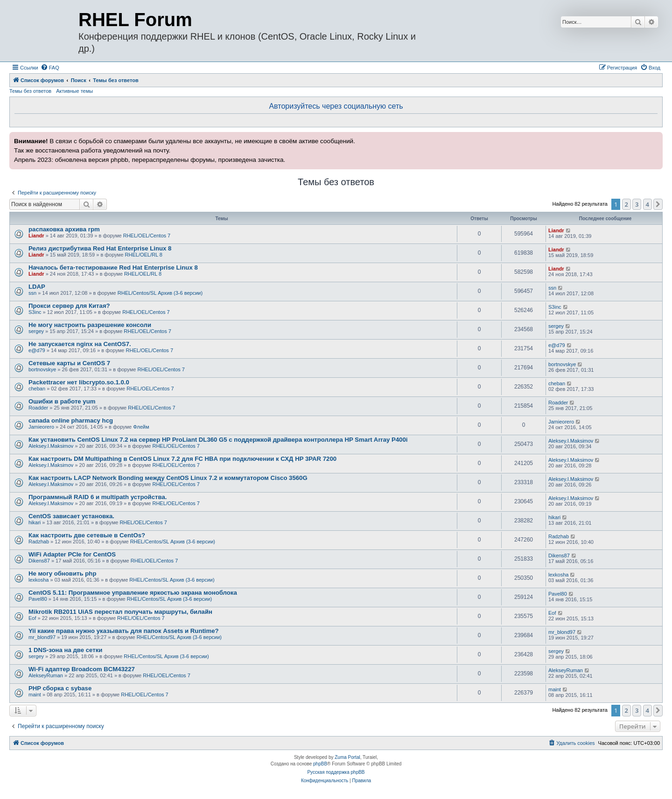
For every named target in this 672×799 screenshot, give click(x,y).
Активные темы (74, 91)
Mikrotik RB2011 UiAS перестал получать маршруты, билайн (120, 612)
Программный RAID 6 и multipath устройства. (98, 497)
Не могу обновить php (62, 573)
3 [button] (637, 204)
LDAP (37, 287)
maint (35, 695)
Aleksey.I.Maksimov (51, 446)
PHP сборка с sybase (60, 688)
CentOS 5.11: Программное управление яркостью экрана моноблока (133, 593)
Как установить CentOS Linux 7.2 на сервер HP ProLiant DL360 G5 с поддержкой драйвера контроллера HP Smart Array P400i (218, 440)
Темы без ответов (30, 91)
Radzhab (39, 542)
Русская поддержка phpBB (336, 772)
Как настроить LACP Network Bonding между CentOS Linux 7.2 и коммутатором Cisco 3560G (168, 478)
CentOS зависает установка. (71, 516)
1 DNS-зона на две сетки (65, 650)
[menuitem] (50, 68)
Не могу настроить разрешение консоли (90, 325)
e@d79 (37, 350)
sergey (36, 331)
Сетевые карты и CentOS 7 (69, 363)
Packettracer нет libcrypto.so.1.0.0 (79, 382)
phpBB (320, 764)
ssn (32, 293)
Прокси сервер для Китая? (69, 306)
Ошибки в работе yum (62, 401)
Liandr (36, 236)
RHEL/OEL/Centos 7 (147, 236)
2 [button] (626, 204)
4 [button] (647, 204)
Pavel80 (38, 599)
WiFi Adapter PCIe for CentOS (72, 554)
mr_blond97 (42, 637)
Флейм (141, 427)
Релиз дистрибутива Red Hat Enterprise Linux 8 (100, 248)
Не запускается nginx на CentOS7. (80, 344)
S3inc (35, 312)
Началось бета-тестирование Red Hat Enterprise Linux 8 (113, 267)
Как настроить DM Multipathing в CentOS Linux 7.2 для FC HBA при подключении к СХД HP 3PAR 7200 (182, 459)
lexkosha (38, 580)
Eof (32, 618)
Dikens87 (39, 561)
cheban (37, 389)
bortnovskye (42, 369)
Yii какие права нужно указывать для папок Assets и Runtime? (124, 631)
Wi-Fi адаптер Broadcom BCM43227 (82, 669)
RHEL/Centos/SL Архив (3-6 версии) (160, 293)
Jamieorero (41, 427)
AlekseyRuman (46, 675)
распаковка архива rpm (64, 229)
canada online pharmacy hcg (71, 420)
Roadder (38, 408)
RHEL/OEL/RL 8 (144, 255)
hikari (35, 522)
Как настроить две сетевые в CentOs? (87, 535)
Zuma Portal (347, 757)
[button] (658, 204)
